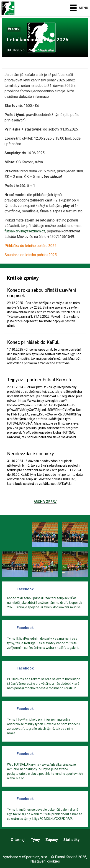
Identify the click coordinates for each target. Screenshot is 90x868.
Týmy (35, 840)
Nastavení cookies (45, 861)
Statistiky (71, 840)
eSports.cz (31, 857)
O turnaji (18, 840)
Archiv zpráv (45, 502)
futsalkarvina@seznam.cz (25, 231)
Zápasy (52, 840)
